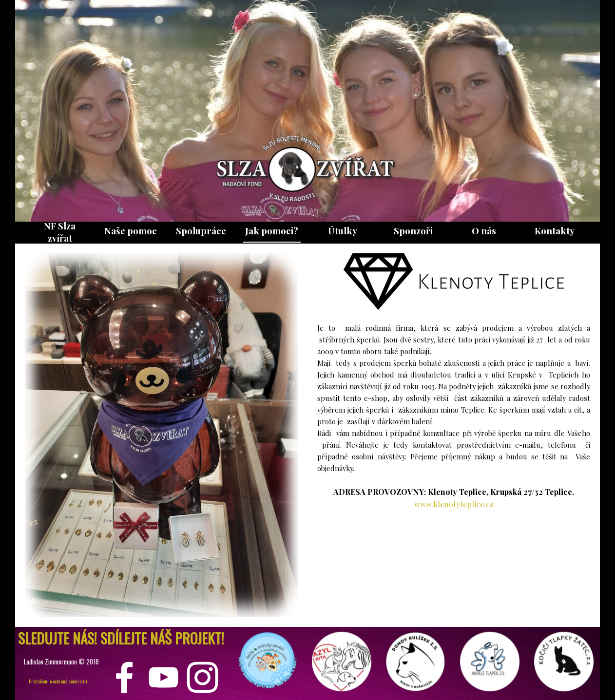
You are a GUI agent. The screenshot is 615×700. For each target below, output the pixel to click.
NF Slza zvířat (60, 232)
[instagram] (202, 677)
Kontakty (555, 231)
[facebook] (125, 677)
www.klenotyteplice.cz (454, 504)
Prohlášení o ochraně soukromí (58, 681)
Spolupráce (201, 231)
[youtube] (163, 677)
